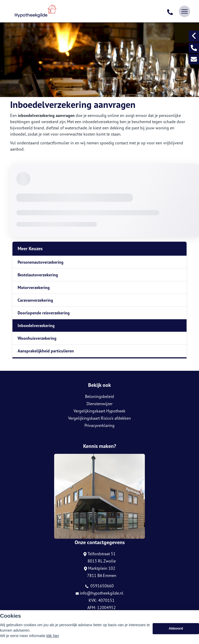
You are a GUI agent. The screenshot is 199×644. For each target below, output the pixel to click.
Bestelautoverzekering (38, 275)
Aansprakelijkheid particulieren (46, 351)
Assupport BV (41, 616)
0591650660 (99, 586)
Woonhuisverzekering (37, 338)
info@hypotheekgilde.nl (99, 593)
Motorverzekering (34, 287)
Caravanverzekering (35, 300)
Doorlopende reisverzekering (44, 313)
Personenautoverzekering (41, 262)
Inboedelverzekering (36, 325)
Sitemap (16, 624)
